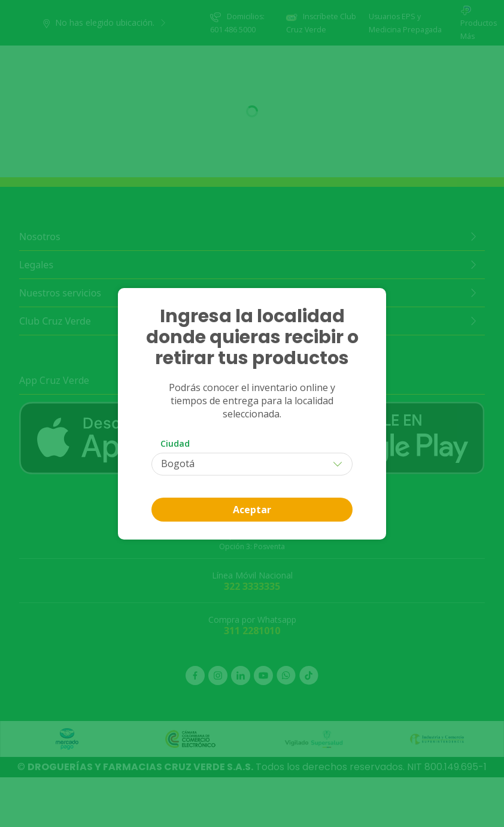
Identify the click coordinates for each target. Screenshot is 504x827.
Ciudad (175, 443)
